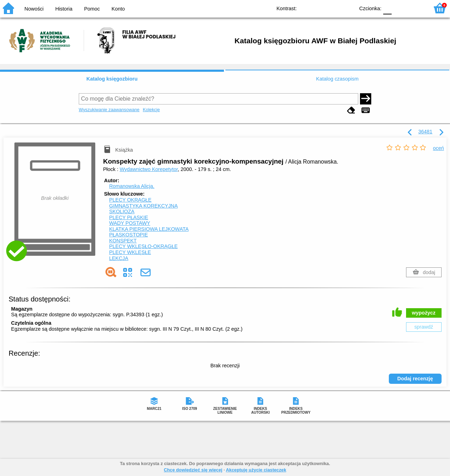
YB (333, 8)
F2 (416, 8)
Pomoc (92, 9)
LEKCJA (118, 258)
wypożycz (424, 313)
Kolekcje (151, 110)
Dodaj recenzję (415, 379)
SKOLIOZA (122, 211)
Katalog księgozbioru (112, 79)
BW (319, 8)
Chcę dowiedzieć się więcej (193, 470)
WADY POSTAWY (130, 223)
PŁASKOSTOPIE (128, 235)
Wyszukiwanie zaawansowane (109, 110)
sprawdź (424, 327)
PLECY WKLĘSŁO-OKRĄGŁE (143, 246)
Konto (118, 9)
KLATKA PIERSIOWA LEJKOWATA (149, 229)
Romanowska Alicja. (132, 186)
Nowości (34, 9)
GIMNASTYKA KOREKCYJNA (143, 206)
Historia (64, 9)
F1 (400, 8)
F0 (387, 8)
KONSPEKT (123, 241)
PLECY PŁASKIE (128, 217)
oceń (439, 148)
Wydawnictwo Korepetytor (149, 169)
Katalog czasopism (337, 79)
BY (347, 8)
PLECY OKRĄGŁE (130, 200)
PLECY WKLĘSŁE (130, 252)
